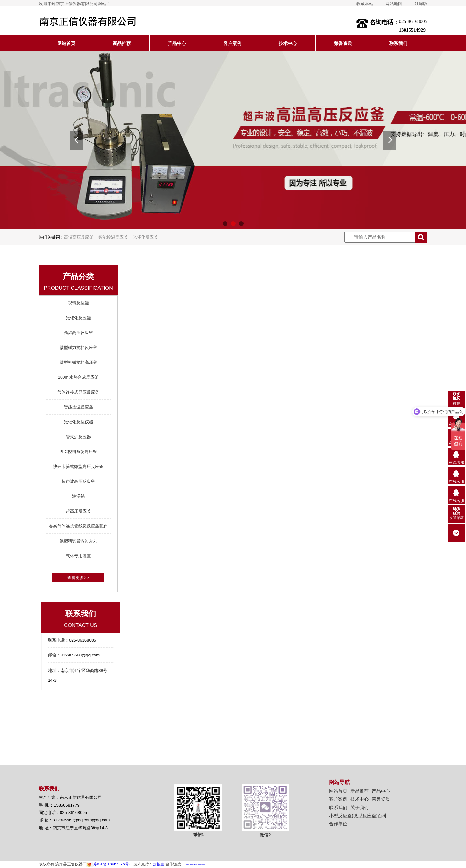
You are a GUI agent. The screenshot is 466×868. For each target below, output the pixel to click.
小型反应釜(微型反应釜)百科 (358, 816)
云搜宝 (159, 864)
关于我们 (360, 808)
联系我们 (398, 43)
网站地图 (394, 4)
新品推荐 (122, 43)
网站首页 (66, 43)
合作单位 (338, 824)
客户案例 (232, 43)
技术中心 (288, 43)
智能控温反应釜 (113, 237)
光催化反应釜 (145, 237)
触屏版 (421, 4)
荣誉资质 (343, 43)
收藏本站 (365, 4)
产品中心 (177, 43)
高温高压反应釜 (79, 237)
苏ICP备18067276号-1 (109, 864)
